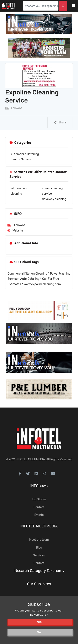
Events (39, 515)
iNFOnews (39, 486)
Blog (39, 548)
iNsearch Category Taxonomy (39, 571)
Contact (39, 507)
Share (60, 122)
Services (39, 555)
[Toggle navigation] (76, 6)
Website (18, 231)
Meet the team (39, 540)
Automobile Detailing (25, 154)
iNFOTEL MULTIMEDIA (30, 459)
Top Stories (39, 499)
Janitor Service (21, 159)
